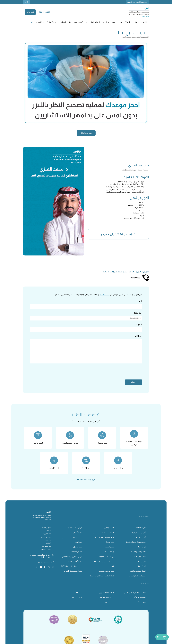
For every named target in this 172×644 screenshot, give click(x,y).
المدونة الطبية (52, 22)
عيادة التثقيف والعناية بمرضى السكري (101, 580)
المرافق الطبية (46, 532)
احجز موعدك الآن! (86, 133)
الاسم (140, 305)
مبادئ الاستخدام (46, 553)
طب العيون (78, 546)
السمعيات (110, 570)
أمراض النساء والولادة (138, 536)
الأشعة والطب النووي (106, 596)
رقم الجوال (137, 317)
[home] (136, 12)
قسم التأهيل (78, 551)
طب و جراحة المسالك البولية (136, 546)
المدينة (139, 328)
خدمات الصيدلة (77, 596)
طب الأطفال (78, 536)
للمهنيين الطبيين (46, 541)
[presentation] (126, 376)
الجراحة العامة (141, 531)
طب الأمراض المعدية (75, 565)
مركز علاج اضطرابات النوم (137, 580)
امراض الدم (142, 565)
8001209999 (105, 298)
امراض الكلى (141, 551)
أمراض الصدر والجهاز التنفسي (72, 560)
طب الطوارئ (109, 606)
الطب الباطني (109, 531)
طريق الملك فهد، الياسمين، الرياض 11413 (40, 560)
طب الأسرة (110, 546)
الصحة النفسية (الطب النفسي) (103, 536)
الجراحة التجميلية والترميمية (105, 541)
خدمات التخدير (141, 606)
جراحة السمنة (109, 556)
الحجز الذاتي (30, 12)
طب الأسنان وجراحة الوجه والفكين (102, 565)
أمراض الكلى (141, 570)
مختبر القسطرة (77, 601)
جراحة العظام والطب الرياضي (72, 541)
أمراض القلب (141, 541)
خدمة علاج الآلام (140, 560)
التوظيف (63, 22)
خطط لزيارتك (47, 538)
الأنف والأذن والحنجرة (138, 556)
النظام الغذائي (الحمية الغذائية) (72, 570)
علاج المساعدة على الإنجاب (73, 575)
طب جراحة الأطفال (76, 556)
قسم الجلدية (110, 551)
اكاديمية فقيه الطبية (76, 22)
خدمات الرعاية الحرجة (107, 601)
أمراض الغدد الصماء (75, 531)
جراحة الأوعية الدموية (107, 560)
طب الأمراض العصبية (106, 575)
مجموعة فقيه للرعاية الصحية (137, 2)
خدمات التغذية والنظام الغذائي (135, 596)
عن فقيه (48, 544)
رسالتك (139, 340)
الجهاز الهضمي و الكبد (138, 575)
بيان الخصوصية (46, 550)
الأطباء (49, 535)
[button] (140, 22)
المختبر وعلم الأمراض (138, 601)
